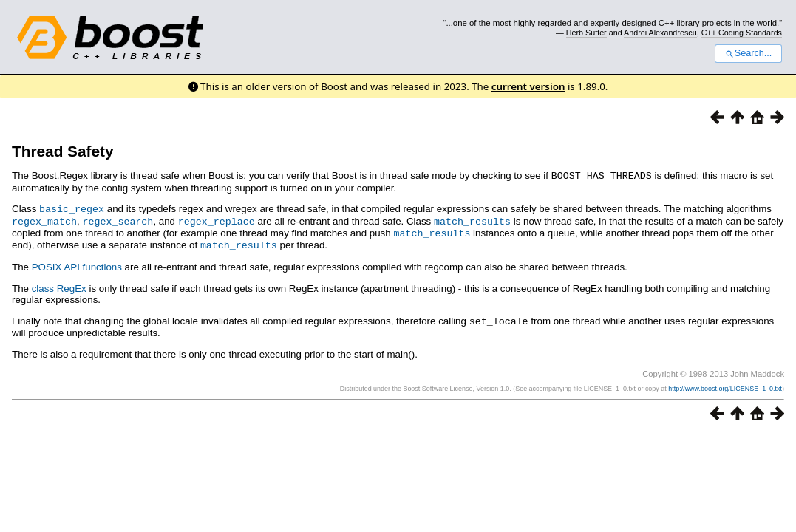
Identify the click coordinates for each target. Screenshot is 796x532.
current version (528, 86)
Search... (748, 53)
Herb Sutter (586, 33)
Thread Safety (63, 151)
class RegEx (59, 285)
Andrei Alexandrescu (660, 33)
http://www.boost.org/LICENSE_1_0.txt (725, 384)
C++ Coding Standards (742, 33)
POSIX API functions (77, 263)
